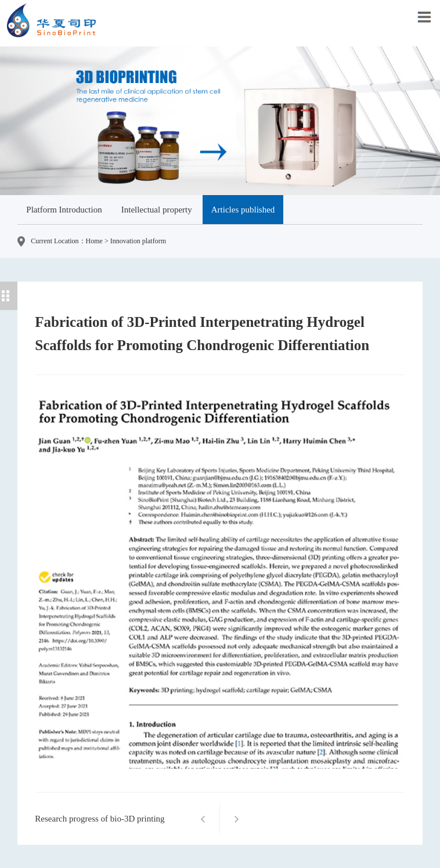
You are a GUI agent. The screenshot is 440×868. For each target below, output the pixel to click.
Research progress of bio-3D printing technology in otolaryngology (100, 825)
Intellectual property (157, 210)
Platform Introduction (64, 210)
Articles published (243, 210)
